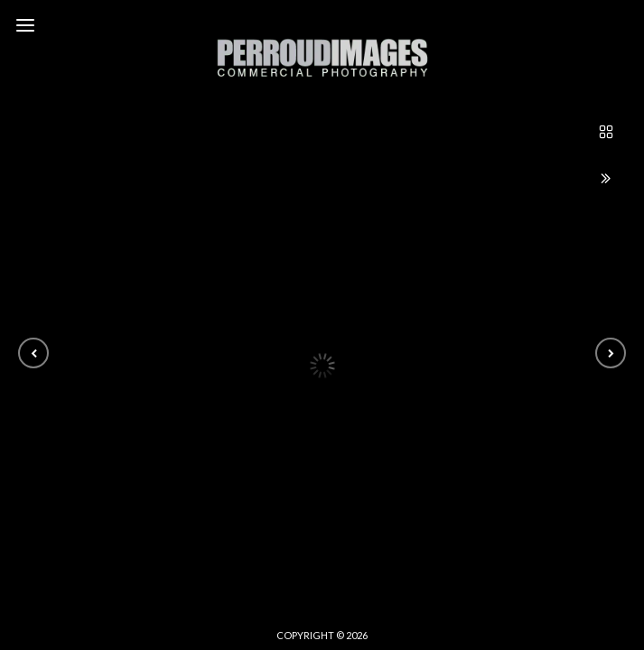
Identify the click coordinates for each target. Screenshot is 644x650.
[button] (33, 353)
